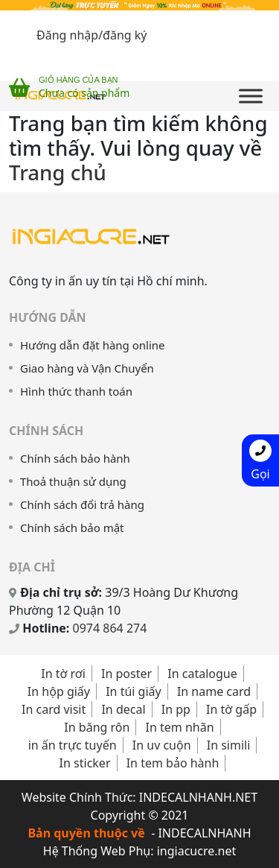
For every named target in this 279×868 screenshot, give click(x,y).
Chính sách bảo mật (72, 528)
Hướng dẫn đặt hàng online (93, 345)
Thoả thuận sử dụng (73, 481)
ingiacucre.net (197, 851)
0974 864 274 (110, 628)
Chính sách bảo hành (75, 458)
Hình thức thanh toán (76, 391)
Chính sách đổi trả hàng (82, 504)
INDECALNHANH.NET (198, 797)
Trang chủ (58, 172)
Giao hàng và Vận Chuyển (87, 368)
